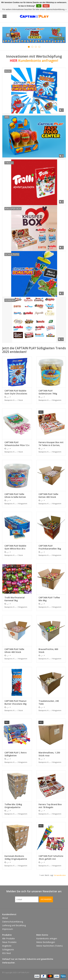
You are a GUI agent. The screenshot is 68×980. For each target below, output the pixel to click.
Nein (46, 6)
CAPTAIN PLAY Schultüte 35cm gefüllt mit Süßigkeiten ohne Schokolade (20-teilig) (51, 858)
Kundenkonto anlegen (47, 938)
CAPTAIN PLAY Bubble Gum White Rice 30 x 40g (15, 547)
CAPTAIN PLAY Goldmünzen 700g (48, 392)
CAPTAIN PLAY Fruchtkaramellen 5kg (50, 547)
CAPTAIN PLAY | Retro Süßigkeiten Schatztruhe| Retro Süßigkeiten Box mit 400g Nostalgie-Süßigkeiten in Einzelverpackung (16, 754)
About (5, 918)
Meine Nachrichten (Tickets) (50, 946)
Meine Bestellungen (46, 942)
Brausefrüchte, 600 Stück (48, 651)
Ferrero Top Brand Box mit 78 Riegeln (50, 806)
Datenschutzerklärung (13, 922)
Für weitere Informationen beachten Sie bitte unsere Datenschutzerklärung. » (34, 9)
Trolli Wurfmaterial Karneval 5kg (15, 599)
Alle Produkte (8, 938)
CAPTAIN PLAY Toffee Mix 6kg (49, 599)
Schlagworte (8, 950)
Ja (39, 6)
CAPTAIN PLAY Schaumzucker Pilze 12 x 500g (17, 444)
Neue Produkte (9, 942)
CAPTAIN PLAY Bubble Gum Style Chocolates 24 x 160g (16, 392)
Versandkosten (60, 875)
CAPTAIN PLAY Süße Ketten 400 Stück (48, 496)
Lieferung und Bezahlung (14, 925)
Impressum (8, 929)
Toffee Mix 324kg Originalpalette (13, 806)
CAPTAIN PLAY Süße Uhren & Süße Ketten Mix (15, 496)
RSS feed (6, 953)
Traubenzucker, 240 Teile (49, 702)
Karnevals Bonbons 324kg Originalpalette (16, 857)
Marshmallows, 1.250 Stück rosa (49, 754)
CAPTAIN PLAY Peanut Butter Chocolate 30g (16, 702)
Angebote (7, 946)
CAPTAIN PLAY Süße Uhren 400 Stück (14, 651)
